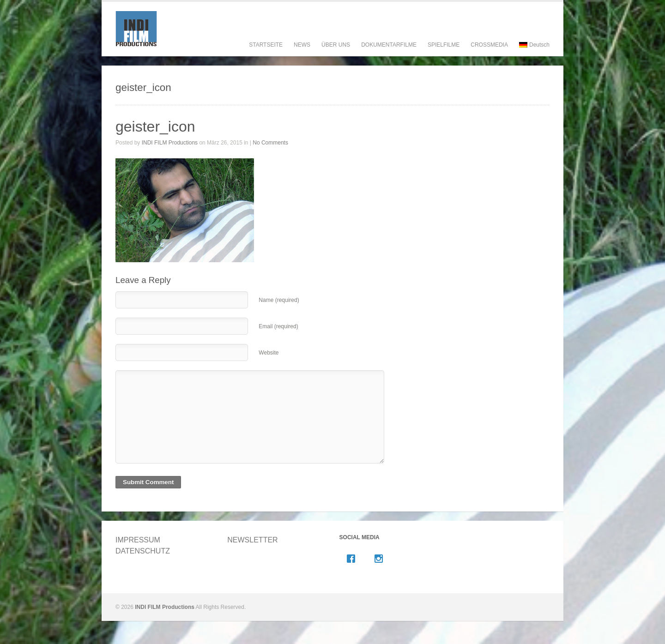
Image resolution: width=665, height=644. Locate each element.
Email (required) (278, 326)
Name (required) (279, 300)
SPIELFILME (444, 54)
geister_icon (155, 126)
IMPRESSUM (138, 540)
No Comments (270, 143)
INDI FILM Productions (170, 143)
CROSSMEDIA (489, 45)
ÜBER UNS (336, 54)
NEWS (302, 45)
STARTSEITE (266, 45)
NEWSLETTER (252, 540)
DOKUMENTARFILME (389, 54)
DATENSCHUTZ (143, 551)
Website (269, 353)
